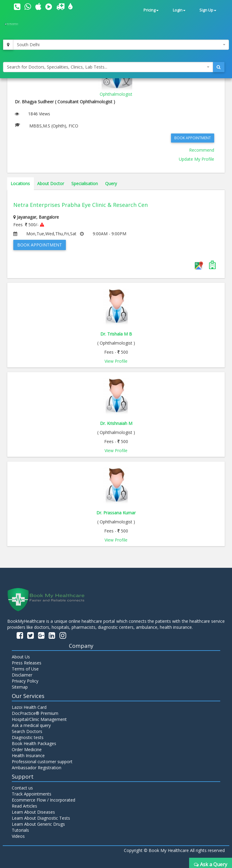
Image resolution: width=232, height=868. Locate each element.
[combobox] (121, 45)
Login (179, 10)
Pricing (151, 10)
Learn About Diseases (33, 812)
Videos (18, 836)
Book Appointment (193, 138)
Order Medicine (27, 749)
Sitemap (20, 687)
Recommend (202, 150)
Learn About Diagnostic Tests (41, 818)
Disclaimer (22, 675)
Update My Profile (197, 159)
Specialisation (85, 183)
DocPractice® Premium (35, 713)
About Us (21, 657)
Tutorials (20, 830)
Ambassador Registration (37, 768)
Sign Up (208, 10)
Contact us (22, 788)
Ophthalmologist (116, 94)
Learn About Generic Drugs (38, 824)
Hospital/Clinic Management (39, 719)
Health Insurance (28, 755)
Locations (20, 183)
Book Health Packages (34, 743)
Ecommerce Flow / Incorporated (43, 800)
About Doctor (51, 183)
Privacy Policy (25, 681)
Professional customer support (42, 762)
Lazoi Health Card (29, 707)
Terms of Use (25, 669)
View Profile (116, 361)
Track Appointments (32, 794)
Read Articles (24, 806)
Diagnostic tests (28, 737)
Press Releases (27, 663)
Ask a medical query (31, 725)
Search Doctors (27, 731)
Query (111, 183)
